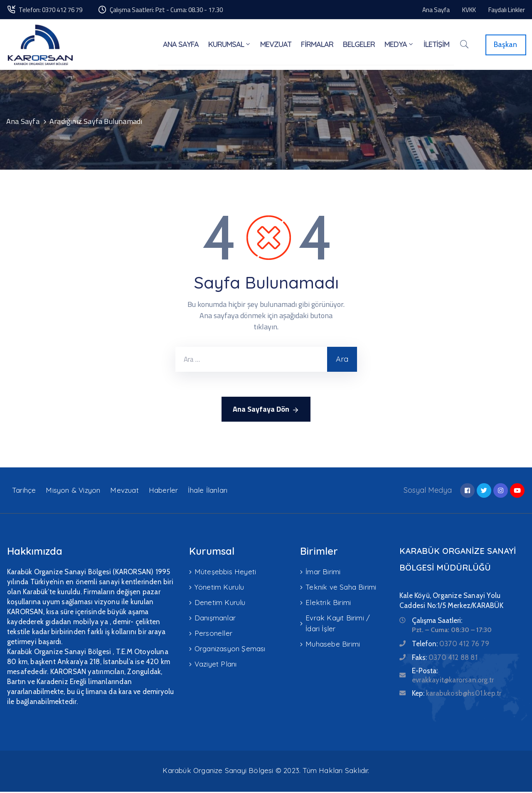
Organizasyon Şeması (230, 647)
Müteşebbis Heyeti (225, 572)
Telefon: (451, 645)
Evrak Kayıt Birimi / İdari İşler (338, 623)
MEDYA (400, 45)
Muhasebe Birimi (333, 643)
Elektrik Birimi (328, 602)
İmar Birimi (323, 572)
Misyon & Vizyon (73, 491)
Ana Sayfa (23, 122)
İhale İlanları (208, 491)
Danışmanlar (215, 617)
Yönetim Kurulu (219, 587)
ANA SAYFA (183, 45)
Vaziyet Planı (216, 662)
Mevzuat (124, 491)
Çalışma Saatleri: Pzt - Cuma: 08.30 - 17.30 (166, 10)
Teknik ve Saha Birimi (341, 587)
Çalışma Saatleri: (437, 622)
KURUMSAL (231, 45)
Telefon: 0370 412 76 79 (50, 10)
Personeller (213, 632)
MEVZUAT (277, 45)
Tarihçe (24, 491)
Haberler (164, 491)
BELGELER (360, 45)
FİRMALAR (318, 45)
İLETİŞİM (436, 45)
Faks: (445, 659)
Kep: (457, 694)
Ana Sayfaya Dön (266, 410)
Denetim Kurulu (220, 602)
